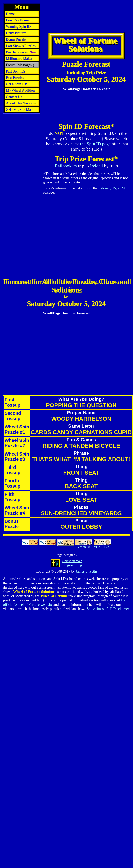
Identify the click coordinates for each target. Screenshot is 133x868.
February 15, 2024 (112, 188)
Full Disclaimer (118, 609)
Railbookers (66, 166)
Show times (95, 609)
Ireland (96, 166)
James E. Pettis (87, 571)
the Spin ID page (95, 144)
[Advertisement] (55, 20)
